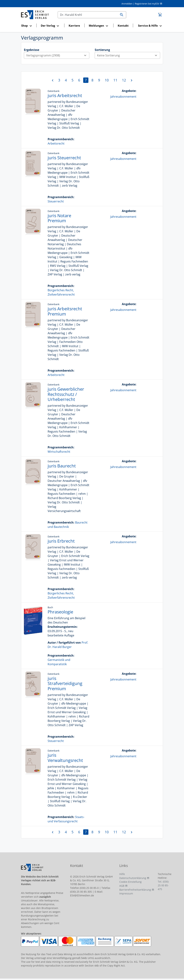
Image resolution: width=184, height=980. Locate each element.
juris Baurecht (62, 466)
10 (107, 80)
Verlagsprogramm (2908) (58, 55)
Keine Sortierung (128, 55)
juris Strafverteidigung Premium (65, 683)
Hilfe (122, 874)
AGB (122, 886)
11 (115, 80)
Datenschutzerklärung (133, 878)
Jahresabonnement (123, 97)
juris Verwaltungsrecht (65, 758)
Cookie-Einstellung (130, 882)
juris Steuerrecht (64, 158)
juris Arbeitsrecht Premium (65, 311)
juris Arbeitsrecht (65, 95)
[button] (28, 26)
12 (124, 80)
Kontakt (123, 26)
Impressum (126, 893)
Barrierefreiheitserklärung (135, 890)
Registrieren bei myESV (147, 4)
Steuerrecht (56, 201)
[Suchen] (88, 15)
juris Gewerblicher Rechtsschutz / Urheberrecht (66, 394)
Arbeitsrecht (56, 143)
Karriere (74, 26)
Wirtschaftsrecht (59, 452)
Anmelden (127, 4)
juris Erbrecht (61, 541)
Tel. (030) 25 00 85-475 (163, 885)
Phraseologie (60, 612)
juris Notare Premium (59, 218)
